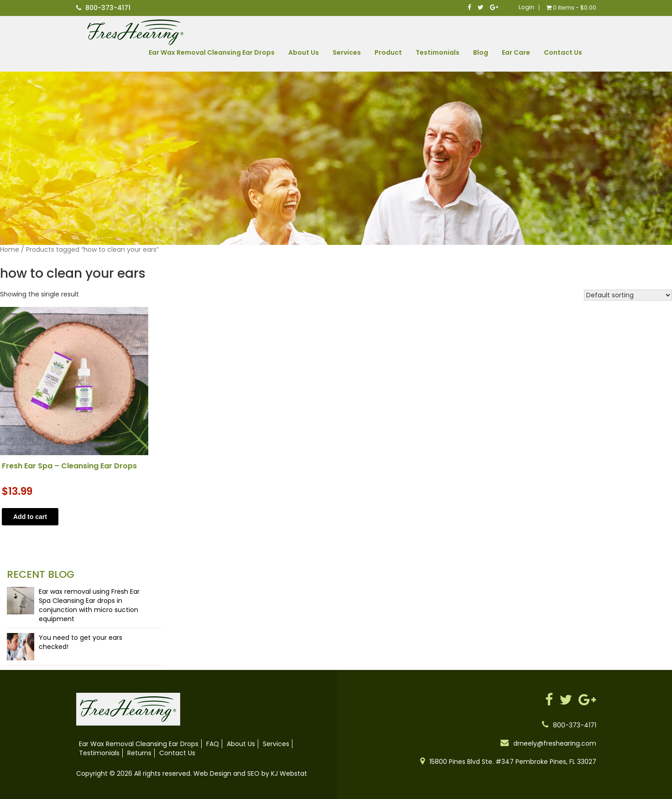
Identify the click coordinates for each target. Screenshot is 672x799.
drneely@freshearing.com (555, 743)
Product (388, 52)
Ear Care (516, 52)
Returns (139, 753)
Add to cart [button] (30, 517)
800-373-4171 (108, 8)
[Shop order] (628, 295)
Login (526, 7)
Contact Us (563, 52)
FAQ (213, 744)
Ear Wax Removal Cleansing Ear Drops (212, 52)
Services (347, 52)
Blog (481, 52)
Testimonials (438, 52)
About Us (304, 52)
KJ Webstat (289, 773)
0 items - (571, 8)
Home (10, 249)
